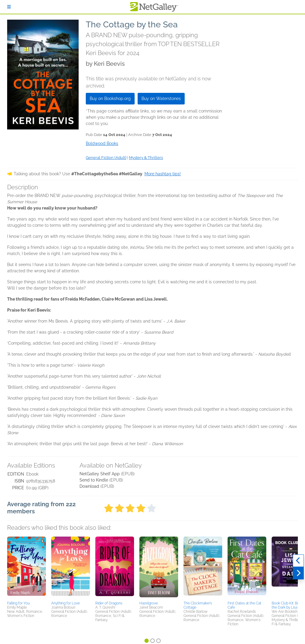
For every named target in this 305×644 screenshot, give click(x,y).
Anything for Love (66, 603)
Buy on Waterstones (161, 99)
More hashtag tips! (163, 174)
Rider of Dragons (109, 603)
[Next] (298, 573)
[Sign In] (9, 7)
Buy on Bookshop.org (110, 99)
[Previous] (298, 561)
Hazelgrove (149, 603)
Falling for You (18, 603)
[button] (27, 568)
